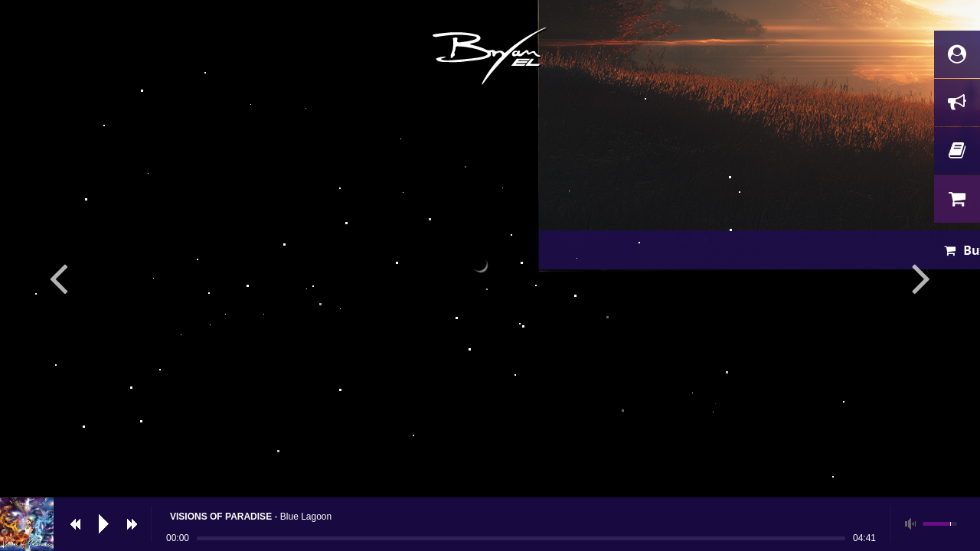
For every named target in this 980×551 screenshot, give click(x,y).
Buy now (500, 409)
